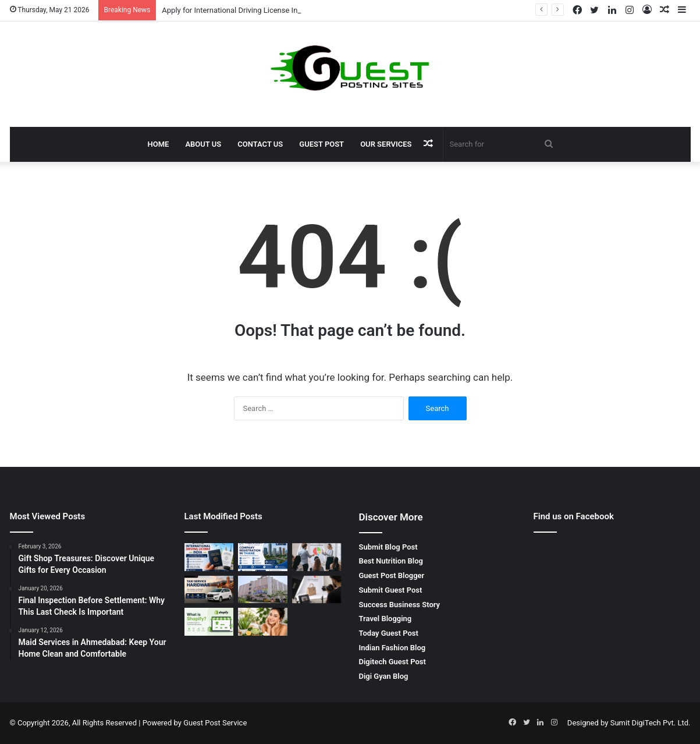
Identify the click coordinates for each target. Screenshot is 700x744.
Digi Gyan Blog (384, 676)
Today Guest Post (389, 633)
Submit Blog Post (388, 547)
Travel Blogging (385, 619)
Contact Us (260, 144)
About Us (203, 144)
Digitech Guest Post (392, 662)
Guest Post (321, 144)
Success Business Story (400, 605)
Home (159, 144)
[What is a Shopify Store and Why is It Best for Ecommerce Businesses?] (209, 622)
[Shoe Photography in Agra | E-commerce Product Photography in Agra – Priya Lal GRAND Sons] (317, 590)
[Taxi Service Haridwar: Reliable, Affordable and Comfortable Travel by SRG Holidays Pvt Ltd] (209, 590)
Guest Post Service (215, 723)
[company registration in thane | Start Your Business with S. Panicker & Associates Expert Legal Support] (263, 557)
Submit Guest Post (391, 590)
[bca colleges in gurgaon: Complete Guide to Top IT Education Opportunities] (263, 590)
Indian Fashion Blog (392, 648)
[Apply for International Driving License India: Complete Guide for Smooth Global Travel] (209, 557)
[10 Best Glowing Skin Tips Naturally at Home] (263, 622)
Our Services (386, 144)
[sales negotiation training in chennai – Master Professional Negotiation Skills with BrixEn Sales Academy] (317, 557)
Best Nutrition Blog (391, 561)
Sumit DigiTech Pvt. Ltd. (651, 723)
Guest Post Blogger (392, 575)
